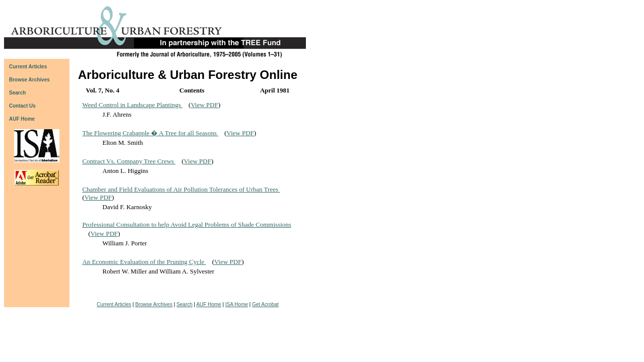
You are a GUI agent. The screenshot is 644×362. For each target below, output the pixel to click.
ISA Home (237, 304)
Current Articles (114, 304)
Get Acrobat (265, 304)
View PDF (204, 105)
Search (185, 304)
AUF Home (22, 119)
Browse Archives (154, 304)
